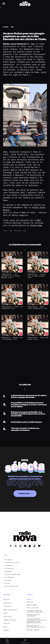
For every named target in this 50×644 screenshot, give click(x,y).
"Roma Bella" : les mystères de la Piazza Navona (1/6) (11, 276)
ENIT (39, 220)
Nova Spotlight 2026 (11, 586)
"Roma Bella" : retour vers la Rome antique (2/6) (37, 276)
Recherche (25, 641)
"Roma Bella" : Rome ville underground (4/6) (37, 308)
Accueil (7, 641)
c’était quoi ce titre (12, 563)
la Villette (7, 606)
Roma (11, 231)
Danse (5, 627)
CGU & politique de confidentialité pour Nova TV (36, 626)
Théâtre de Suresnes (10, 620)
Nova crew (30, 602)
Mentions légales (32, 605)
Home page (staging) (33, 630)
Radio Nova (7, 603)
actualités (8, 571)
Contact (29, 599)
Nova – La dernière (33, 608)
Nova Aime (7, 599)
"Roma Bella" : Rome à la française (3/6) (12, 308)
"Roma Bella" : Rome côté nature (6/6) (38, 338)
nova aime (8, 580)
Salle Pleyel (8, 617)
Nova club (7, 623)
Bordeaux (6, 630)
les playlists (9, 569)
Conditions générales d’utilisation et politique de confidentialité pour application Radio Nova (36, 621)
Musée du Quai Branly (10, 610)
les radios (8, 560)
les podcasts (9, 566)
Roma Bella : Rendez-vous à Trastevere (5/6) (12, 338)
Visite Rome (36, 225)
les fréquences (10, 577)
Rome (25, 231)
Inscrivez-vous (24, 493)
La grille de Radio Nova (13, 574)
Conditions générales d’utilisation (33, 615)
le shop (7, 583)
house (5, 613)
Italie (5, 231)
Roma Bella (18, 231)
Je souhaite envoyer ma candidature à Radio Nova (35, 611)
